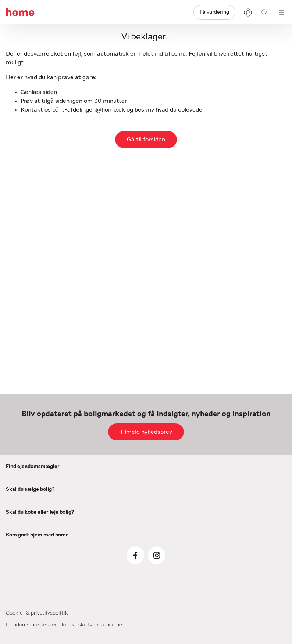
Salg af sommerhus (128, 471)
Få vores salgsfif (124, 511)
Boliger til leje (184, 578)
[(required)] (43, 228)
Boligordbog (245, 557)
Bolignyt (240, 468)
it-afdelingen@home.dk (93, 110)
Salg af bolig (118, 461)
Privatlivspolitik (250, 578)
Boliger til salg (184, 478)
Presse (238, 507)
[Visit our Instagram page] (274, 525)
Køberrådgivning (187, 499)
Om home (242, 478)
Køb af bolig (181, 468)
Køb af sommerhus (191, 488)
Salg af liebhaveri (125, 482)
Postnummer (189, 211)
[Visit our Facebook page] (274, 504)
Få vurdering (214, 12)
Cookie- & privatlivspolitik (37, 625)
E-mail (13, 211)
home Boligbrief (250, 518)
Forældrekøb (182, 549)
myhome (241, 568)
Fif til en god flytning (257, 547)
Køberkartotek (185, 509)
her (166, 390)
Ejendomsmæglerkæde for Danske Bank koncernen (227, 625)
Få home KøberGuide (194, 519)
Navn (95, 211)
